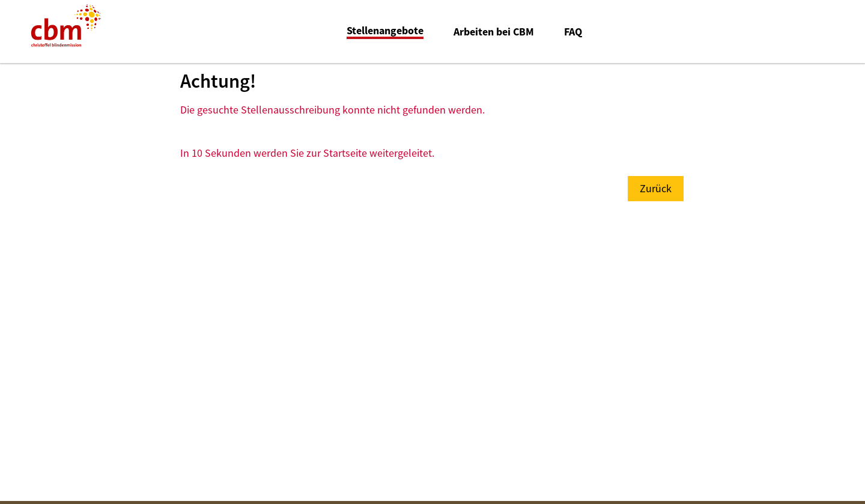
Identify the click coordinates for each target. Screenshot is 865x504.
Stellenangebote (385, 31)
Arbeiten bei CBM (494, 32)
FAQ (573, 32)
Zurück (656, 188)
